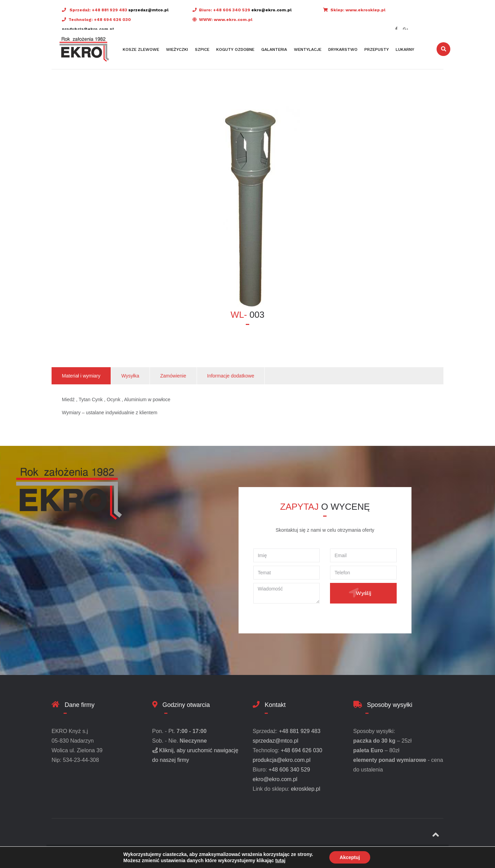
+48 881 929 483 (109, 10)
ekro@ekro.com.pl (271, 10)
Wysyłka (130, 376)
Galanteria (274, 49)
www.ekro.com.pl (233, 20)
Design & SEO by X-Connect (193, 856)
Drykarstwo (343, 49)
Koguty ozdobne (235, 49)
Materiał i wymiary (81, 376)
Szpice (202, 49)
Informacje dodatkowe (231, 376)
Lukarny (405, 49)
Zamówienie (173, 376)
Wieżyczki (177, 49)
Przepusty (377, 49)
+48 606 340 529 (232, 10)
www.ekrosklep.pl (365, 10)
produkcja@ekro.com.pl (88, 29)
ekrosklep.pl (305, 789)
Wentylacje (308, 49)
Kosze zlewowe (141, 49)
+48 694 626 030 (112, 20)
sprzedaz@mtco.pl (148, 10)
